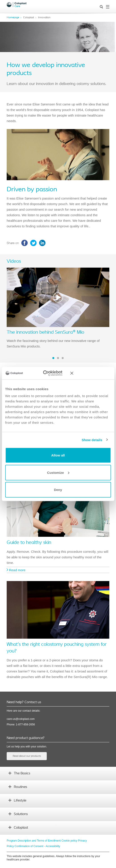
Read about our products (27, 756)
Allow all (58, 455)
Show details (92, 440)
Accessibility (53, 846)
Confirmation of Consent (29, 846)
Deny (58, 490)
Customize (58, 472)
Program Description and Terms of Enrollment (34, 841)
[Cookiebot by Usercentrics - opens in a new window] (46, 373)
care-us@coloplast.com (21, 719)
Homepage (13, 18)
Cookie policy (69, 841)
